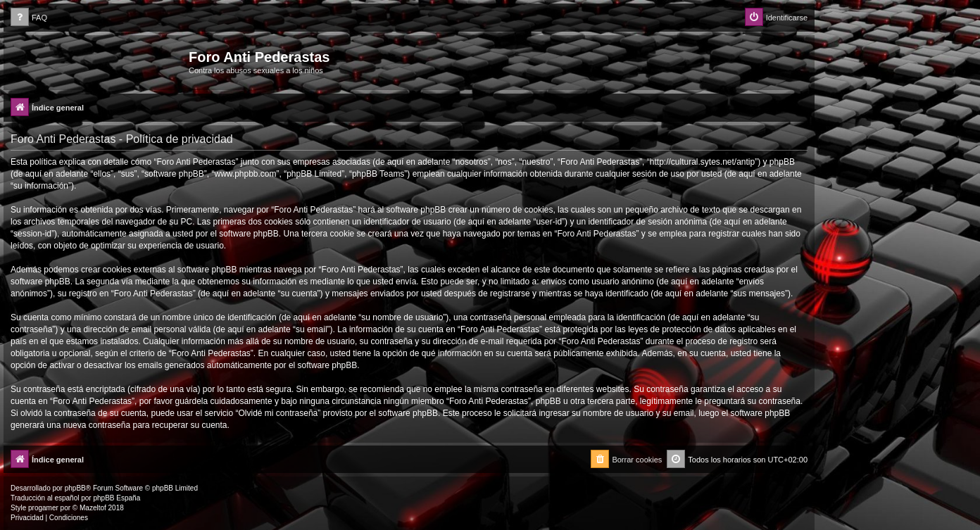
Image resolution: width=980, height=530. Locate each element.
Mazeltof (93, 508)
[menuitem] (29, 18)
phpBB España (117, 498)
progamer (43, 508)
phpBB (75, 488)
